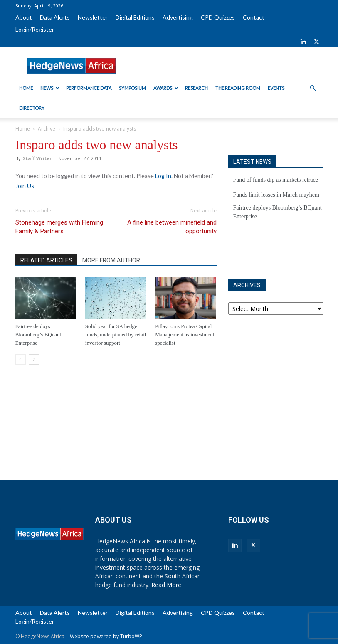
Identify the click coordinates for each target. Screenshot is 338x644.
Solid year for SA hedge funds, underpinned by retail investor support (116, 334)
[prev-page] (21, 359)
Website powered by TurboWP (106, 636)
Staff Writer (37, 158)
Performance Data (89, 88)
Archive (47, 129)
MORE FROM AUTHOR (111, 260)
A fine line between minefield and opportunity (172, 227)
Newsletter (93, 17)
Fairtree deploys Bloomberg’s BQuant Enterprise (38, 334)
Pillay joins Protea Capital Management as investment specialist (185, 334)
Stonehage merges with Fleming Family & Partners (59, 227)
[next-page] (34, 359)
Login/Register (35, 29)
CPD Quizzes (218, 17)
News (50, 88)
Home (26, 88)
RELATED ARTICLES (46, 260)
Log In (163, 176)
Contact (254, 17)
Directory (32, 108)
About (24, 17)
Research (196, 88)
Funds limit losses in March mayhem (276, 195)
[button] (313, 88)
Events (276, 88)
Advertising (178, 17)
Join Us (25, 186)
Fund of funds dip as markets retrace (276, 180)
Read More (166, 585)
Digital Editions (135, 17)
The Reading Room (238, 88)
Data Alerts (55, 17)
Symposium (132, 88)
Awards (166, 88)
